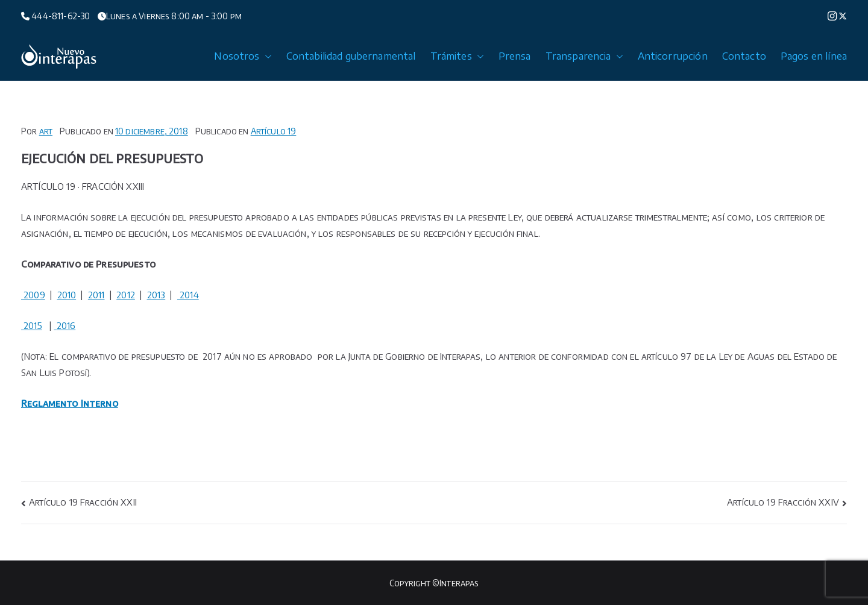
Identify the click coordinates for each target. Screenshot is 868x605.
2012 (126, 295)
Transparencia (584, 56)
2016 (66, 325)
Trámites (457, 56)
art (46, 131)
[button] (266, 56)
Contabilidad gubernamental (351, 56)
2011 (96, 295)
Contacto (744, 56)
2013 (156, 295)
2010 (67, 295)
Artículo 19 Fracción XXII (83, 502)
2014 (188, 295)
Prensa (515, 56)
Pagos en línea (814, 56)
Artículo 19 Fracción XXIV (783, 502)
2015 (32, 325)
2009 (33, 295)
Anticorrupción (673, 56)
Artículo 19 (274, 131)
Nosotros (243, 56)
